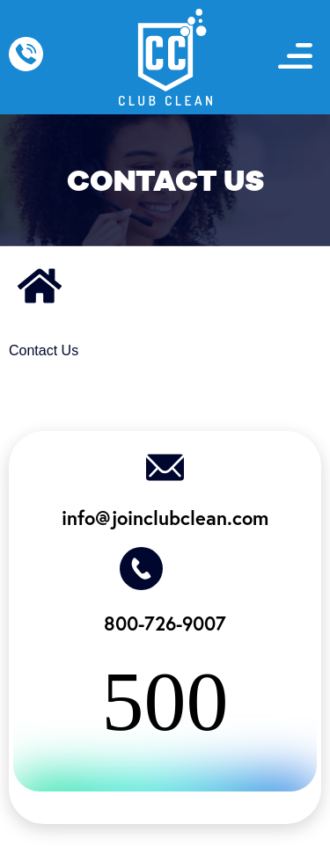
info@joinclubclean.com (165, 518)
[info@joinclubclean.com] (165, 467)
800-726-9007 (165, 623)
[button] (296, 58)
